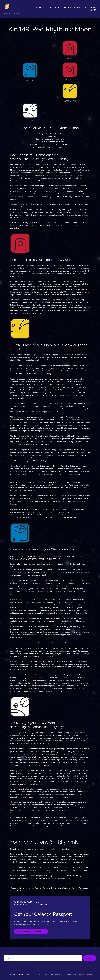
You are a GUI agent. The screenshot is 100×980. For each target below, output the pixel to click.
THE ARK (39, 7)
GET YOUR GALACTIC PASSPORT (31, 931)
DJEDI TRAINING (90, 7)
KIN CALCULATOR (52, 7)
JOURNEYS (78, 7)
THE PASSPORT (67, 7)
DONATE (93, 10)
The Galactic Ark (18, 975)
